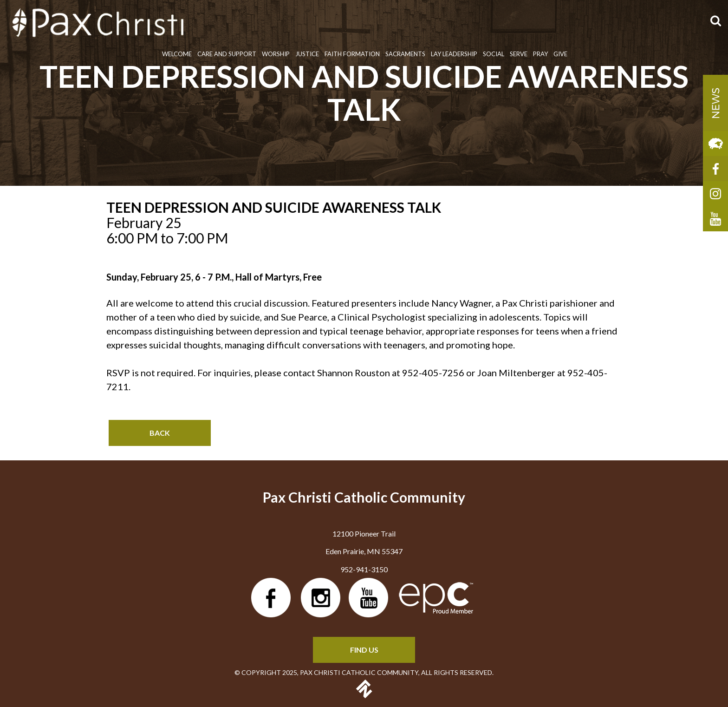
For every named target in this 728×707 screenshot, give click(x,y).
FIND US (364, 650)
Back (160, 433)
